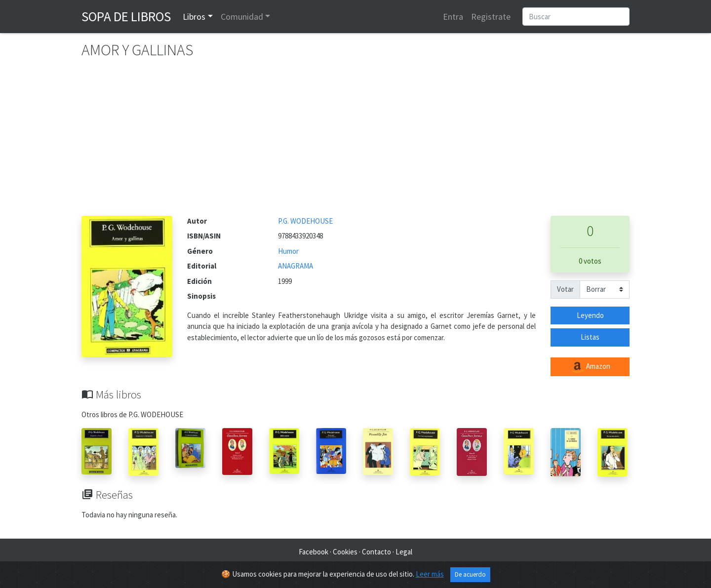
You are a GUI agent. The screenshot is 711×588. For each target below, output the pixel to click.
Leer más (430, 574)
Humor (288, 251)
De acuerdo (470, 574)
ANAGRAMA (296, 266)
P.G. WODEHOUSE (305, 221)
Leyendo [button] (590, 315)
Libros (194, 17)
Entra (453, 17)
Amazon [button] (590, 367)
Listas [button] (590, 337)
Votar (565, 289)
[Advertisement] (355, 142)
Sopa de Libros (126, 16)
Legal (404, 552)
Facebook (314, 552)
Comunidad (242, 17)
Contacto (376, 552)
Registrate (491, 17)
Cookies (345, 552)
